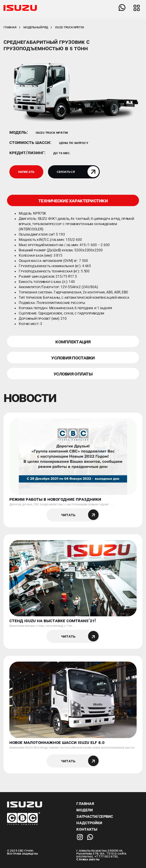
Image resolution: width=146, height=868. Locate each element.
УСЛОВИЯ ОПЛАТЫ (73, 374)
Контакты (87, 829)
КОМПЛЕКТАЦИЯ (73, 341)
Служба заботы (88, 859)
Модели (85, 810)
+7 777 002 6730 (106, 856)
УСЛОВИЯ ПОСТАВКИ (73, 358)
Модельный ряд (36, 27)
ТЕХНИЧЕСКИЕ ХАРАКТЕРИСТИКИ (73, 200)
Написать (26, 172)
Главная (10, 27)
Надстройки (89, 823)
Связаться (78, 172)
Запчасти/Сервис (95, 816)
